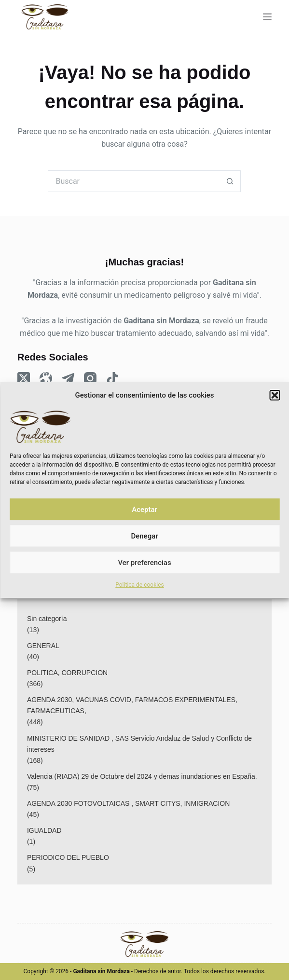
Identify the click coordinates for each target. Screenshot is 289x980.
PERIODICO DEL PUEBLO (68, 857)
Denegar (144, 536)
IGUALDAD (44, 830)
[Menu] (267, 17)
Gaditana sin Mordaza (161, 321)
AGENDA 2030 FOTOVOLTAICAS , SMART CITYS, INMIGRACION (128, 803)
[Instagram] (90, 378)
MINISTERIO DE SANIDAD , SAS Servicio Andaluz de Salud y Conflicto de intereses (139, 744)
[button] (275, 395)
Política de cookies (140, 585)
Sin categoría (47, 619)
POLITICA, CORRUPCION (67, 673)
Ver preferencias (144, 563)
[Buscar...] (133, 181)
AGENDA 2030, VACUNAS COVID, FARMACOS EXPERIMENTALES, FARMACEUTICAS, (132, 705)
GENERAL (43, 646)
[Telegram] (68, 378)
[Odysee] (46, 378)
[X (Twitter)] (24, 378)
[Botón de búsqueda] (230, 181)
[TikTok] (112, 378)
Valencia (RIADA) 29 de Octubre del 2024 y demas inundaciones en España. (142, 776)
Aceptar (144, 510)
